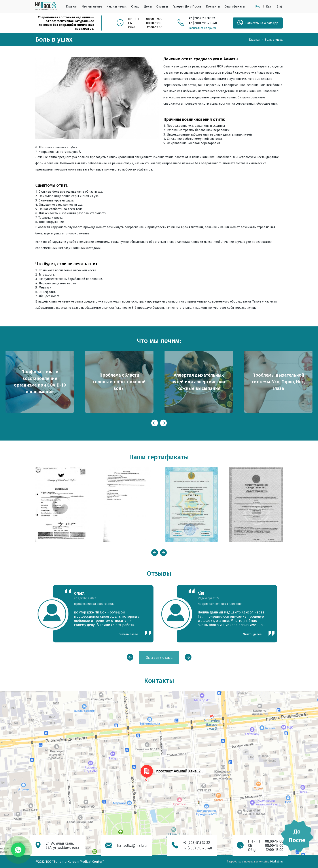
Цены (148, 7)
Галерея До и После (187, 7)
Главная (72, 7)
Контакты (213, 7)
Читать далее (129, 634)
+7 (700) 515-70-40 (203, 23)
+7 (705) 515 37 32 (202, 18)
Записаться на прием (202, 28)
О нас (135, 7)
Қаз (269, 7)
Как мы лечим (116, 7)
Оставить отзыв (159, 658)
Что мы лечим (92, 7)
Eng (279, 7)
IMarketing (276, 862)
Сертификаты (235, 7)
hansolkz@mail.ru (132, 846)
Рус (258, 7)
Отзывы (162, 7)
